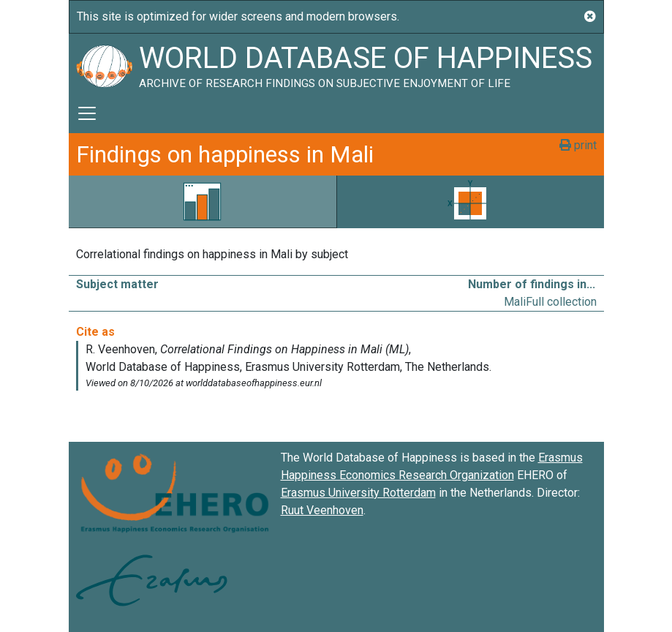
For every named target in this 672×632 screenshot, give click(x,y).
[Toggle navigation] (87, 113)
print (578, 145)
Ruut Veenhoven (322, 510)
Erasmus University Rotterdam (358, 493)
